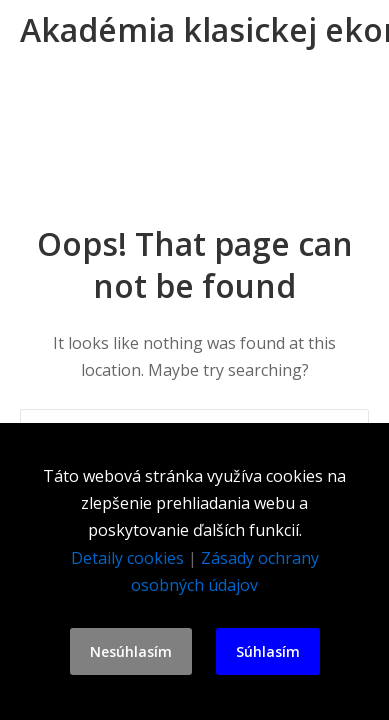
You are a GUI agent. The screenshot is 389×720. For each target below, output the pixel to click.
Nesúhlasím (131, 651)
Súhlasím (268, 651)
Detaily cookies (127, 558)
